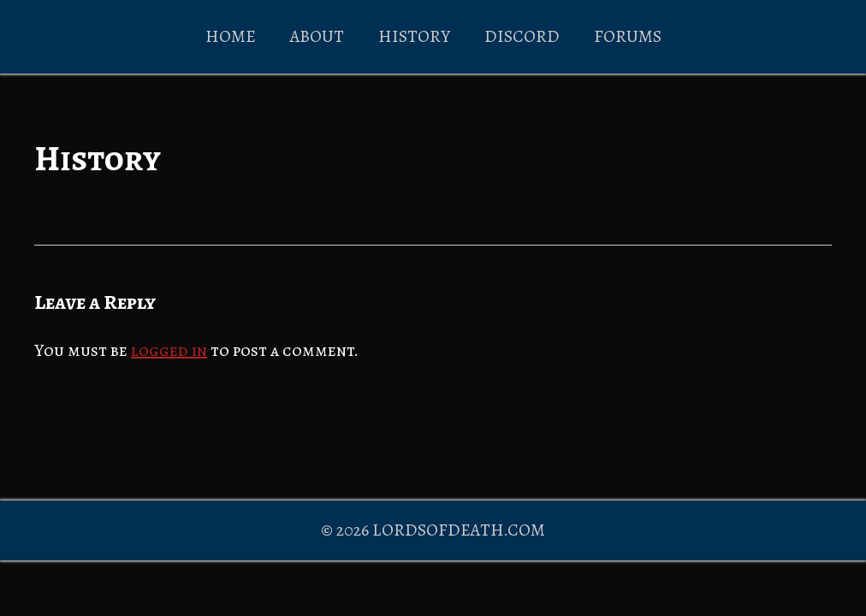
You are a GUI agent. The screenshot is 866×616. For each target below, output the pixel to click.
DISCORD (522, 36)
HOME (231, 36)
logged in (169, 350)
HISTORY (414, 36)
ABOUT (317, 36)
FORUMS (628, 36)
